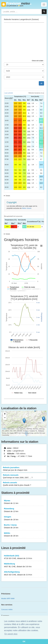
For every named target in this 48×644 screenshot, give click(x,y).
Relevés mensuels (24, 476)
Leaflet (4, 429)
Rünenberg (24, 510)
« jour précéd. (9, 93)
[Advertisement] (24, 41)
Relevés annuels (24, 484)
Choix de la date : (38, 61)
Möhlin (24, 535)
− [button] (5, 418)
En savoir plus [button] (11, 634)
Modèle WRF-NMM (8, 599)
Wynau (24, 502)
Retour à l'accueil (16, 4)
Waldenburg (24, 565)
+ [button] (5, 414)
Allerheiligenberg (24, 573)
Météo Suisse (27, 208)
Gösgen (24, 518)
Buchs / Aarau (24, 526)
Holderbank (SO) (24, 557)
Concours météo (7, 610)
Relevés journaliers (24, 469)
